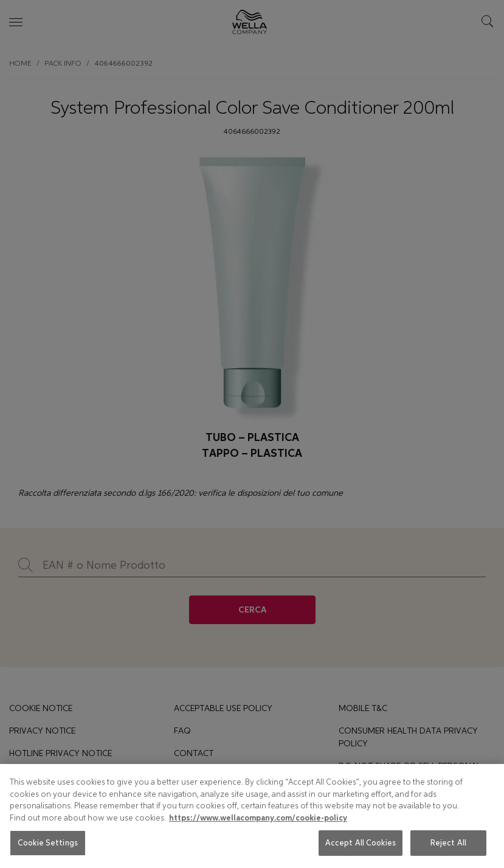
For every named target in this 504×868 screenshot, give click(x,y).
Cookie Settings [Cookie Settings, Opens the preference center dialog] (48, 843)
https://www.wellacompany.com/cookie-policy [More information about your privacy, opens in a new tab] (258, 818)
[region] (252, 816)
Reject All (448, 843)
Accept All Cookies (361, 843)
